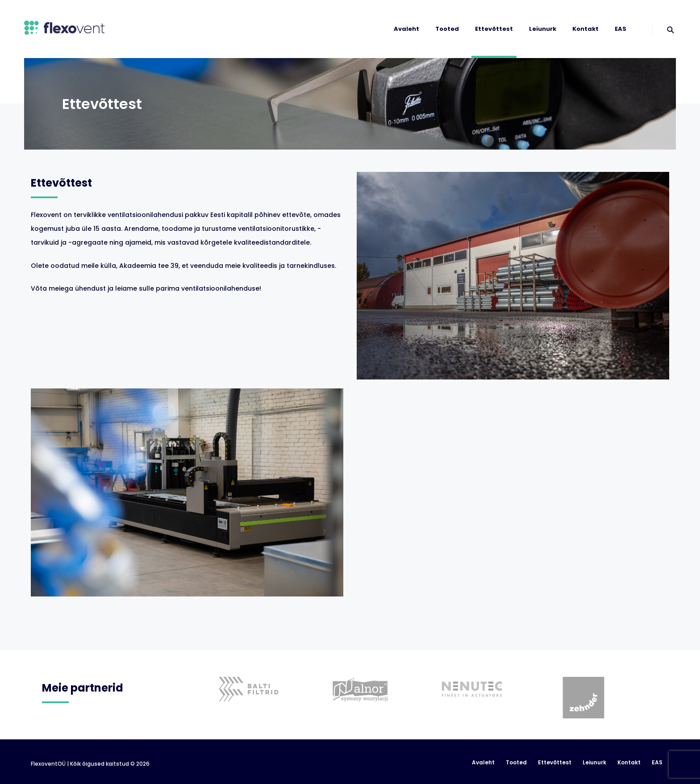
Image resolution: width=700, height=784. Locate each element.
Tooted (447, 29)
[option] (251, 676)
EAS (621, 29)
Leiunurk (543, 29)
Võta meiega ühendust (68, 288)
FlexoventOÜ (48, 764)
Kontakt (585, 29)
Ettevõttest (494, 29)
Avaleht (406, 29)
